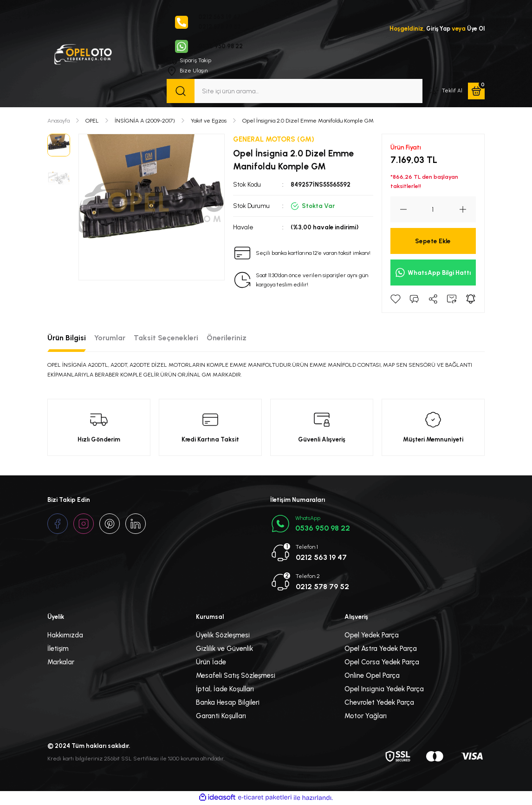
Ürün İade (211, 663)
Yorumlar (110, 339)
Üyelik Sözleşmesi (223, 636)
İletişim (58, 649)
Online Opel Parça (372, 676)
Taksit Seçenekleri (166, 339)
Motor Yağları (366, 717)
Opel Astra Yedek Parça (381, 649)
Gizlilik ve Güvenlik (224, 649)
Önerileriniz (227, 339)
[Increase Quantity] (467, 210)
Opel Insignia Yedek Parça (384, 690)
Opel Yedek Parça (372, 636)
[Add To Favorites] (396, 300)
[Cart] (476, 92)
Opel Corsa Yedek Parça (382, 663)
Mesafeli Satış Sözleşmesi (236, 676)
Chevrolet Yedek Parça (379, 703)
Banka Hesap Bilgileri (228, 703)
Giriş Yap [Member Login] (436, 29)
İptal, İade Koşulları (225, 690)
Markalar (61, 663)
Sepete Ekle (433, 242)
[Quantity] (433, 210)
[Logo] (83, 53)
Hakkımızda (65, 636)
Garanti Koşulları (221, 717)
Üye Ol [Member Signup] (475, 29)
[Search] (295, 92)
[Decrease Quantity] (399, 210)
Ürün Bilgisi (67, 339)
